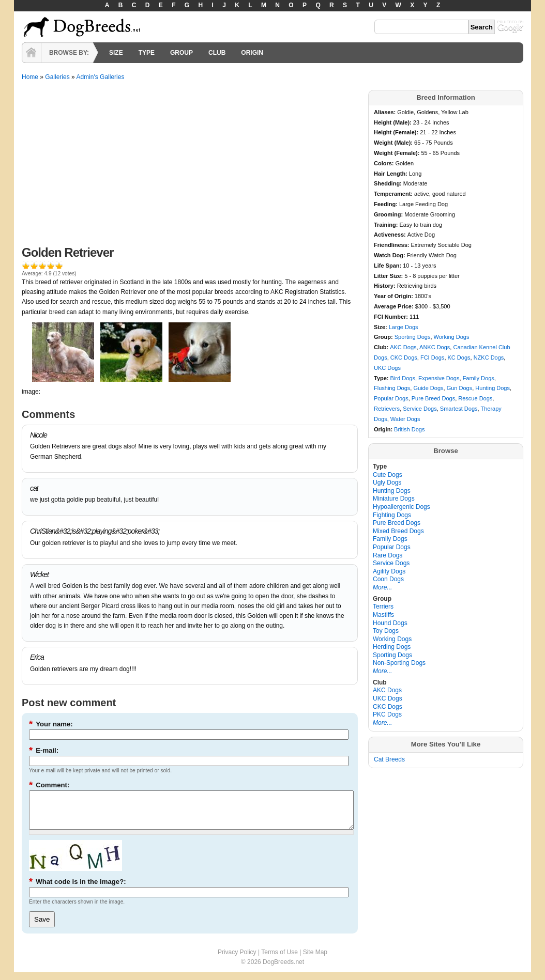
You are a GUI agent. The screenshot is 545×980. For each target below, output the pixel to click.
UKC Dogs (387, 368)
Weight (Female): (397, 153)
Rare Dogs (388, 555)
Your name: (51, 724)
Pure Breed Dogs (433, 398)
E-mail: (44, 750)
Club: (382, 347)
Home (30, 77)
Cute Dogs (388, 475)
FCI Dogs (432, 357)
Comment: (49, 785)
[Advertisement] (190, 167)
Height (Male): (393, 122)
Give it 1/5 (26, 265)
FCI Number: (392, 317)
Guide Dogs (428, 388)
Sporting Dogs (413, 337)
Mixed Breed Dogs (398, 531)
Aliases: (385, 112)
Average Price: (395, 306)
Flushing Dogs (392, 388)
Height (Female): (397, 132)
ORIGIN (252, 53)
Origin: (384, 429)
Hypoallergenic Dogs (402, 507)
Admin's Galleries (100, 77)
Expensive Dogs (439, 378)
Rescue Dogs (475, 398)
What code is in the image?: (78, 889)
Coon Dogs (388, 579)
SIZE (116, 53)
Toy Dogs (386, 631)
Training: (387, 225)
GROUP (181, 53)
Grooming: (389, 214)
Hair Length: (391, 174)
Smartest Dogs (459, 409)
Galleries (57, 77)
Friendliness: (392, 245)
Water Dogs (405, 419)
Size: (381, 327)
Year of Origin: (394, 296)
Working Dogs (452, 337)
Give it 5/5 (59, 265)
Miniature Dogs (394, 499)
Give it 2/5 (34, 265)
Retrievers (387, 409)
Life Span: (388, 266)
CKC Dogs (404, 357)
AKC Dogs (403, 347)
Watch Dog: (390, 255)
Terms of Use (279, 960)
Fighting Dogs (392, 515)
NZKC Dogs (489, 357)
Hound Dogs (390, 623)
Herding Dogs (392, 647)
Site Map (315, 960)
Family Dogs (479, 378)
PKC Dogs (387, 714)
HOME (32, 53)
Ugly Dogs (387, 483)
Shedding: (389, 183)
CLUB (217, 53)
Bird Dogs (403, 378)
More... (382, 587)
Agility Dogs (389, 571)
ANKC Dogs (435, 347)
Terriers (383, 606)
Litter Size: (389, 276)
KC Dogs (459, 357)
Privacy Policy (237, 960)
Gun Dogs (460, 388)
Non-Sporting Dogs (399, 663)
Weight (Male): (394, 143)
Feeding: (387, 204)
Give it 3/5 (42, 265)
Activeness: (391, 235)
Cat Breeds (389, 759)
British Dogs (409, 429)
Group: (384, 337)
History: (385, 286)
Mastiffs (383, 615)
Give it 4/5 (51, 265)
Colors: (385, 163)
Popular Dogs (391, 398)
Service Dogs (420, 409)
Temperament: (394, 194)
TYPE (147, 53)
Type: (382, 378)
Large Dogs (404, 327)
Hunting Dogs (493, 388)
